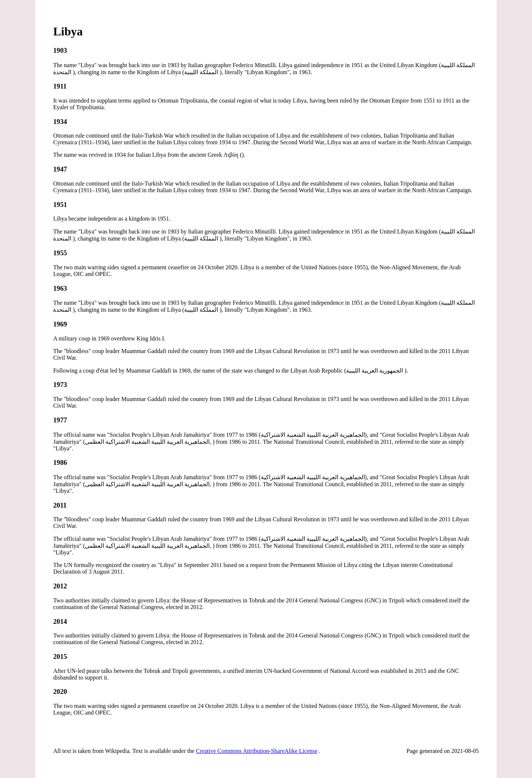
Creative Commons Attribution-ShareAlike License (257, 751)
